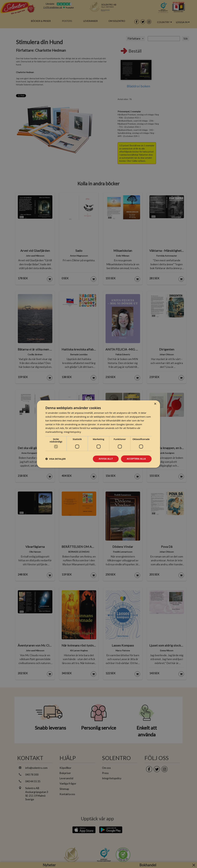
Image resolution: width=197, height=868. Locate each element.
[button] (55, 459)
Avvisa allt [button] (106, 459)
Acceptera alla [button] (136, 459)
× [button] (155, 404)
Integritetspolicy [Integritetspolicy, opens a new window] (72, 432)
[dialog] (98, 434)
